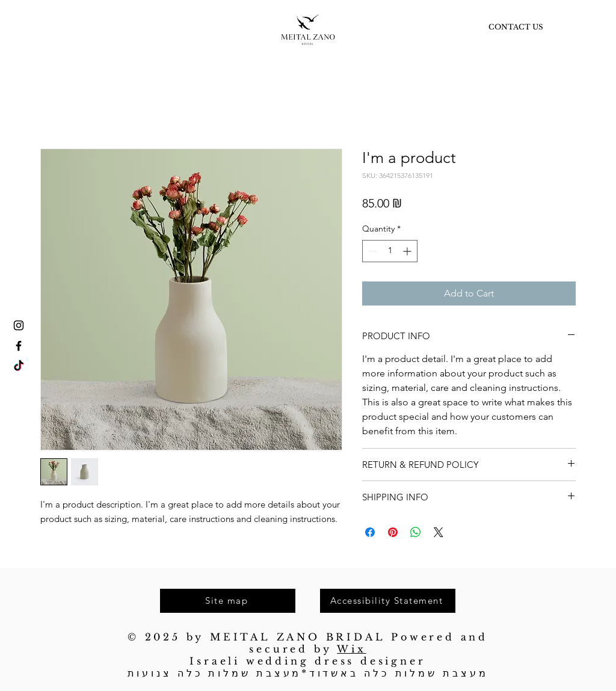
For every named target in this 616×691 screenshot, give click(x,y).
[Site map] (228, 601)
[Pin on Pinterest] (393, 532)
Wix (351, 649)
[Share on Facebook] (370, 532)
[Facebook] (19, 346)
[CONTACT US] (516, 27)
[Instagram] (19, 325)
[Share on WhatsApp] (416, 532)
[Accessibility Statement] (388, 601)
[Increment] (408, 251)
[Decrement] (371, 251)
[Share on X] (439, 532)
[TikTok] (19, 366)
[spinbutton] (390, 251)
